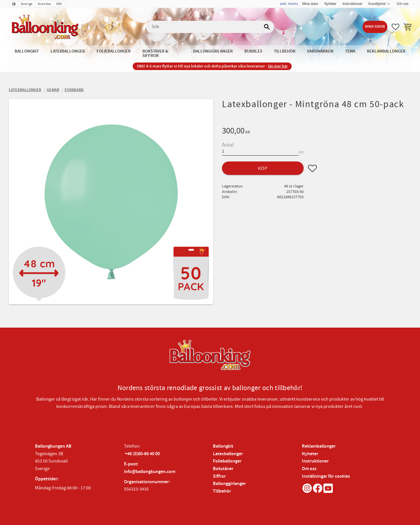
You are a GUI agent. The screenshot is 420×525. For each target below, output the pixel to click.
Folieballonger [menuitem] (114, 51)
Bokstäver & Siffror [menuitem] (155, 53)
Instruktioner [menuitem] (352, 4)
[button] (395, 27)
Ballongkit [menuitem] (27, 51)
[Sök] (267, 27)
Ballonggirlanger (229, 484)
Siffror (219, 476)
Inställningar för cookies (326, 476)
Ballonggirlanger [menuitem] (213, 51)
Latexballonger (228, 454)
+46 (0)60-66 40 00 (142, 454)
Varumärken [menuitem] (320, 51)
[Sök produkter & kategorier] (210, 27)
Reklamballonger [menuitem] (386, 51)
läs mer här (278, 66)
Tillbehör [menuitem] (285, 51)
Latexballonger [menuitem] (68, 51)
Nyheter (310, 454)
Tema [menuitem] (350, 51)
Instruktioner (315, 461)
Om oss (309, 469)
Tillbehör (222, 491)
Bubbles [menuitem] (253, 51)
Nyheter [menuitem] (330, 4)
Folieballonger (227, 461)
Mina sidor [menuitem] (310, 4)
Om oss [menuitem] (402, 4)
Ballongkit (223, 446)
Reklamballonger (319, 446)
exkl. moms (289, 4)
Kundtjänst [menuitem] (377, 4)
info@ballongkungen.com (150, 472)
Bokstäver (223, 469)
